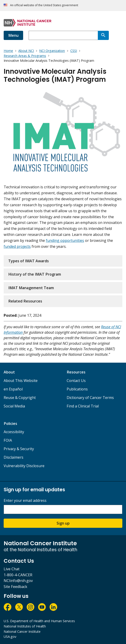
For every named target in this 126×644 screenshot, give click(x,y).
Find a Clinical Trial (83, 406)
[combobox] (63, 35)
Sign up (63, 523)
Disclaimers (14, 457)
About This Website (21, 381)
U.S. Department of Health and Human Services (39, 621)
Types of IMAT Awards (29, 261)
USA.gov (10, 637)
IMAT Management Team (31, 288)
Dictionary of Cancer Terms (90, 398)
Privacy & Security (19, 449)
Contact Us (76, 381)
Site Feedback (15, 587)
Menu (13, 35)
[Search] (103, 35)
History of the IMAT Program (35, 274)
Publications (77, 389)
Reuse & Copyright (20, 398)
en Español (13, 389)
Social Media (14, 406)
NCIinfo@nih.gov (18, 581)
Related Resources (25, 301)
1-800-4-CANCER (18, 575)
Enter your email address (25, 501)
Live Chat (12, 569)
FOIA (8, 440)
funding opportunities (65, 240)
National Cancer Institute (22, 631)
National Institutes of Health (25, 626)
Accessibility (14, 432)
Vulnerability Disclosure (24, 466)
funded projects (17, 246)
